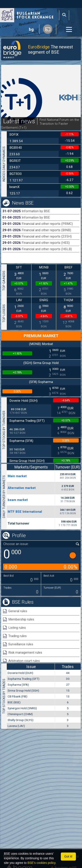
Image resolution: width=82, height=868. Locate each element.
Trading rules (17, 636)
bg (31, 29)
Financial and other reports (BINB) (46, 230)
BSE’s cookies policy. (42, 863)
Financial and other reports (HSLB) (47, 249)
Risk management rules (25, 653)
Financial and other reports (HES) (46, 243)
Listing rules (17, 628)
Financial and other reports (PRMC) (47, 224)
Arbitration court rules (24, 661)
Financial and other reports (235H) (47, 236)
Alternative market (22, 488)
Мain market (17, 476)
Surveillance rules (21, 644)
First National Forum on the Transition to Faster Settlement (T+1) (40, 124)
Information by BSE (36, 211)
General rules (18, 611)
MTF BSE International (25, 512)
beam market (18, 500)
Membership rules (21, 619)
